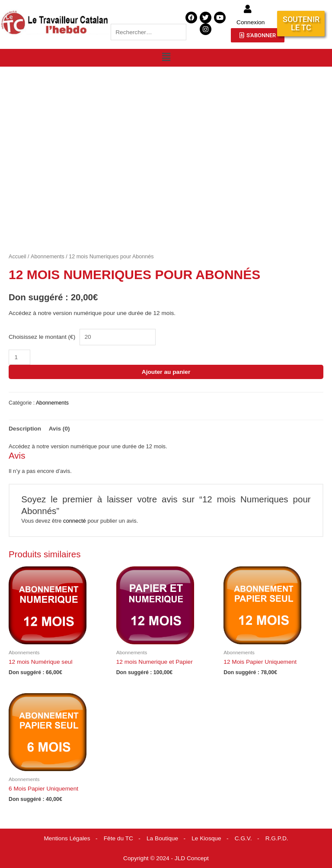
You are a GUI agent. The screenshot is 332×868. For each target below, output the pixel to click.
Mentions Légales (67, 838)
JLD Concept (192, 858)
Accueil (18, 257)
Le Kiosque (206, 838)
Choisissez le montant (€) (42, 337)
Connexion (251, 22)
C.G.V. (243, 838)
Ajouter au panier (166, 372)
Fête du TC (118, 838)
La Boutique (162, 838)
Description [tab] (25, 429)
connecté (75, 521)
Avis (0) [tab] (59, 429)
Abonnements (48, 257)
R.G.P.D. (277, 838)
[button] (166, 57)
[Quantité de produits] (19, 357)
